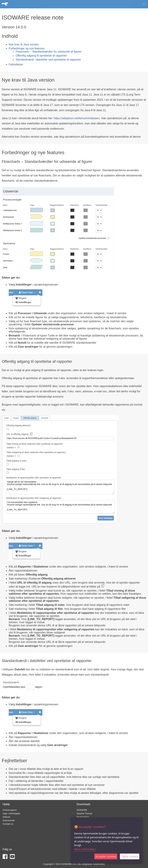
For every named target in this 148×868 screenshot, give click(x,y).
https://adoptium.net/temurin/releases (77, 118)
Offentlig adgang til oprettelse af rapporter (41, 56)
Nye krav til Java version (24, 44)
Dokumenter (9, 820)
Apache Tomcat (84, 813)
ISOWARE (82, 810)
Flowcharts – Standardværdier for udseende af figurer (49, 52)
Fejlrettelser (16, 64)
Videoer (7, 817)
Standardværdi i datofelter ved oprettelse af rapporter (48, 60)
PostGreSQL (83, 817)
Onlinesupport (10, 810)
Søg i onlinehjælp (11, 813)
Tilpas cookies (130, 856)
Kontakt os (8, 824)
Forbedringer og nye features (27, 48)
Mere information (85, 849)
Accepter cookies (106, 856)
